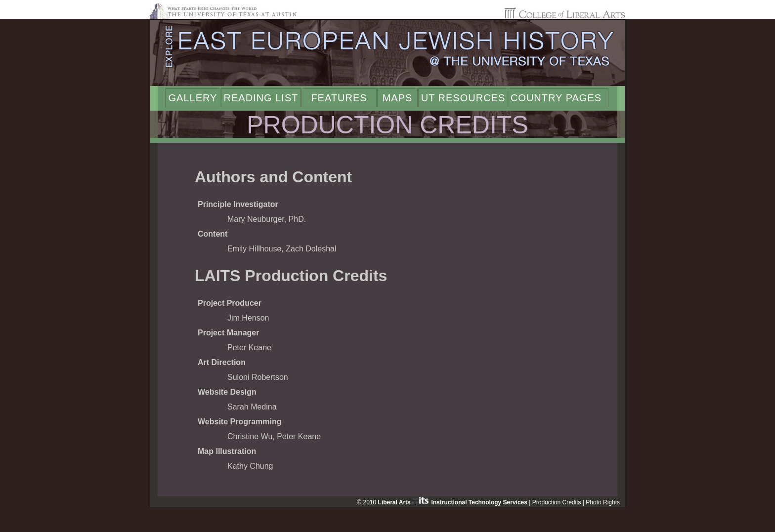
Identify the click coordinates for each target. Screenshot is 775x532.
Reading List (261, 98)
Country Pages (556, 98)
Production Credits (557, 502)
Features (339, 98)
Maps (398, 98)
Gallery (193, 98)
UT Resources (463, 98)
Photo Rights (603, 502)
